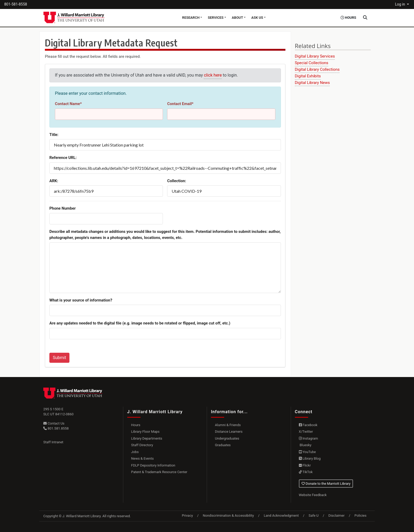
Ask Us (257, 18)
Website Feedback (313, 495)
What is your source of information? (81, 300)
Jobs (135, 452)
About (237, 18)
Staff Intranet (53, 442)
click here (213, 75)
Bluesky (305, 445)
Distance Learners (229, 432)
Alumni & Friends (228, 425)
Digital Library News (312, 83)
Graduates (223, 445)
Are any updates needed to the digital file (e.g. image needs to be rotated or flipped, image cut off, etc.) (140, 323)
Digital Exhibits (308, 76)
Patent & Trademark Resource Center (159, 472)
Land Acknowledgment (281, 515)
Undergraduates (227, 438)
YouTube (307, 452)
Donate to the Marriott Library (326, 484)
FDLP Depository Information (153, 465)
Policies (361, 515)
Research (191, 18)
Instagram (309, 438)
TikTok (306, 472)
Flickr (305, 465)
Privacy (187, 515)
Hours (136, 425)
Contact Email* (180, 104)
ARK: (54, 181)
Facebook (308, 425)
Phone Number (63, 208)
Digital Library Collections (317, 69)
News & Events (143, 458)
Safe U (314, 515)
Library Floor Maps (145, 432)
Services (216, 18)
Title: (54, 135)
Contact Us (54, 423)
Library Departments (147, 438)
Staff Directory (142, 445)
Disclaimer (337, 515)
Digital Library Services (315, 56)
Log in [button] (400, 4)
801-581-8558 (16, 4)
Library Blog (310, 458)
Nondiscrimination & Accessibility (228, 515)
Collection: (177, 181)
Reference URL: (63, 158)
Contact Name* (68, 104)
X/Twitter (306, 432)
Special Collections (312, 63)
